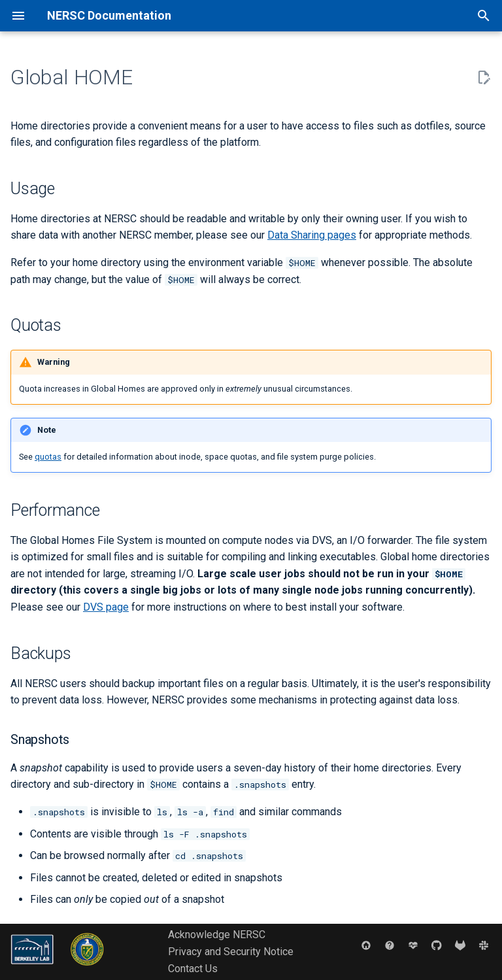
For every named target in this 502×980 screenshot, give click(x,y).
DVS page (106, 607)
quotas (48, 457)
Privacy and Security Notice (231, 952)
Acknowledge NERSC (217, 935)
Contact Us (193, 969)
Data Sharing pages (312, 235)
